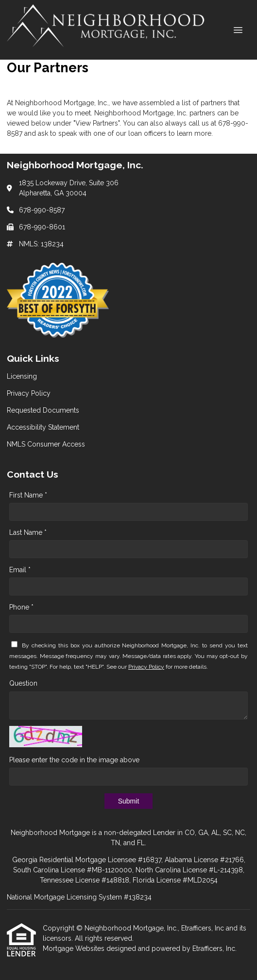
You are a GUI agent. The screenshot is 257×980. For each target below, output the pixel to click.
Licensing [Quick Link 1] (22, 376)
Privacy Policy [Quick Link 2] (29, 393)
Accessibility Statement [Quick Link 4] (43, 427)
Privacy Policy (146, 667)
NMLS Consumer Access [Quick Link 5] (46, 444)
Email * (20, 570)
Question (23, 683)
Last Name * (28, 532)
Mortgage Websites (75, 948)
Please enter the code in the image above (74, 760)
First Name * (28, 495)
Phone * (21, 607)
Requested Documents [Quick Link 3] (43, 410)
